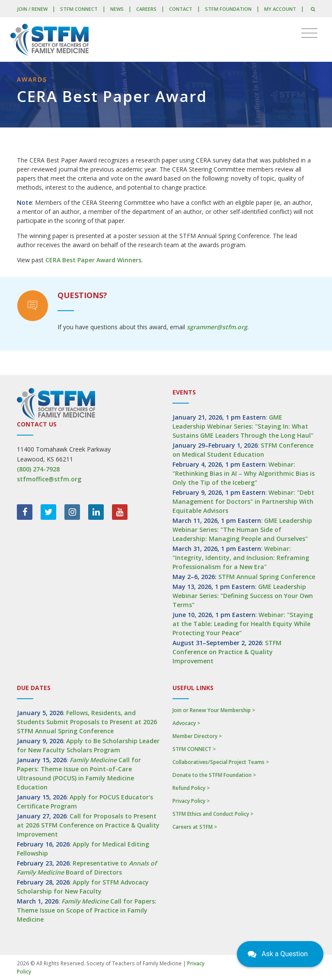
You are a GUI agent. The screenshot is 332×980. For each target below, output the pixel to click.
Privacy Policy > (191, 801)
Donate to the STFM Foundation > (214, 775)
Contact (181, 9)
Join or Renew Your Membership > (214, 710)
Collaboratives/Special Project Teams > (221, 762)
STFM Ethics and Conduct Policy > (213, 814)
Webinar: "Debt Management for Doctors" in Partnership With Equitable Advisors (243, 501)
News (117, 9)
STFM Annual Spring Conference (267, 577)
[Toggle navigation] (309, 33)
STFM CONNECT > (194, 749)
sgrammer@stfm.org (217, 327)
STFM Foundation (228, 9)
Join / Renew (32, 9)
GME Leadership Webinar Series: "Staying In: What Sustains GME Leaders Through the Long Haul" (243, 426)
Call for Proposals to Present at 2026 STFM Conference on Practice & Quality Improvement (88, 825)
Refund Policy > (191, 788)
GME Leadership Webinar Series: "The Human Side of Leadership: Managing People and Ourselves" (242, 530)
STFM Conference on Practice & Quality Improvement (227, 652)
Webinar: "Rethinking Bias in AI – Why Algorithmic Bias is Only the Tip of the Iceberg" (244, 473)
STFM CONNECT (79, 9)
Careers (146, 9)
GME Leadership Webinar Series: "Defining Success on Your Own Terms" (243, 596)
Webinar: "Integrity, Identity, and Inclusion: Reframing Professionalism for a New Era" (241, 558)
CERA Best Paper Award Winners (93, 260)
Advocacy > (186, 723)
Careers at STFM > (195, 827)
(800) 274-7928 (38, 469)
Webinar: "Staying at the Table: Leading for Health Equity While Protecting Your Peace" (243, 624)
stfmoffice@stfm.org (49, 479)
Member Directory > (197, 736)
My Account (280, 9)
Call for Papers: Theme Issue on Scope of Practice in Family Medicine (87, 910)
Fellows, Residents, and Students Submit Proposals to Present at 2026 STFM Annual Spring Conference (87, 722)
